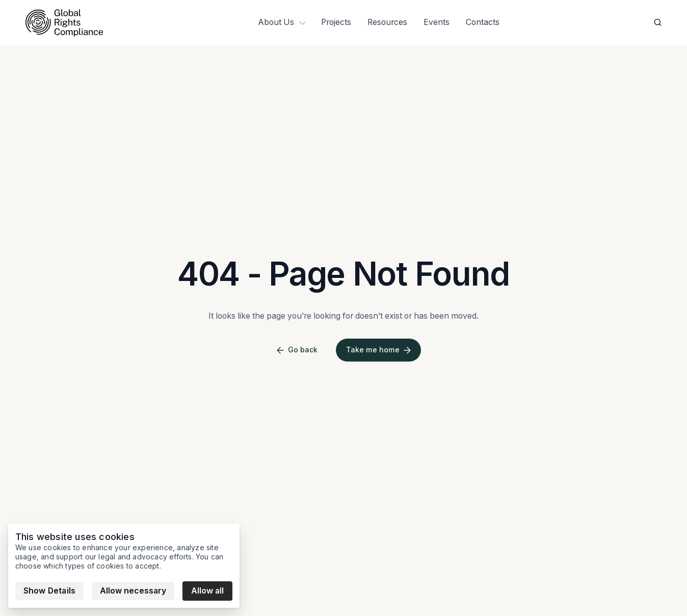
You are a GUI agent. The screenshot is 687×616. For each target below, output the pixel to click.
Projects (336, 22)
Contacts (483, 22)
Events (437, 22)
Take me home (378, 350)
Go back (297, 350)
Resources (387, 22)
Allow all (207, 591)
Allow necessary (133, 591)
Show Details (49, 591)
